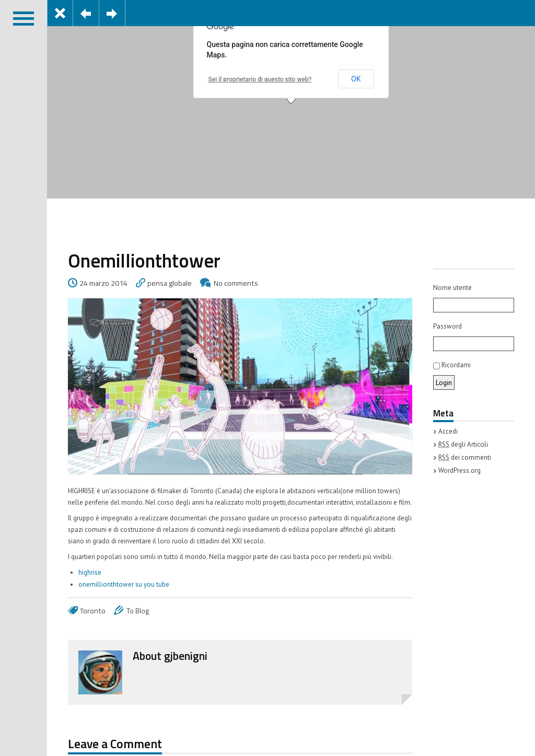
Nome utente (452, 288)
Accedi (448, 431)
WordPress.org (460, 470)
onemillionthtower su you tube (124, 584)
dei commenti (465, 457)
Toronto (93, 611)
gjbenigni (186, 656)
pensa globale (170, 283)
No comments (236, 283)
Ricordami (452, 365)
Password (447, 326)
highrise (90, 572)
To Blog (138, 611)
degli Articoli (463, 444)
